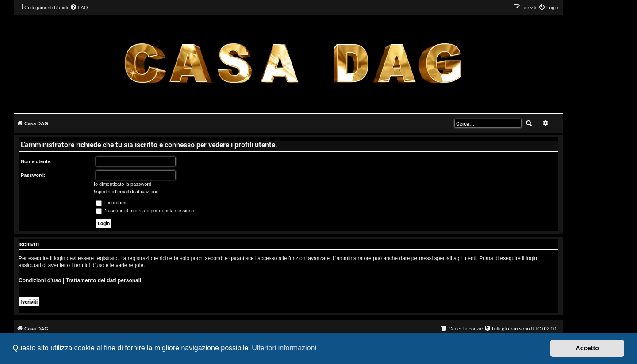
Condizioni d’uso (40, 280)
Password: (33, 175)
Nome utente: (36, 161)
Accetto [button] (587, 348)
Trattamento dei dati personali (104, 280)
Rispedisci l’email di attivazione (125, 192)
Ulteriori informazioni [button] (284, 348)
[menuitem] (79, 8)
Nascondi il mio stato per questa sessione (145, 211)
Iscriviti (29, 302)
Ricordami (111, 203)
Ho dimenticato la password (121, 184)
